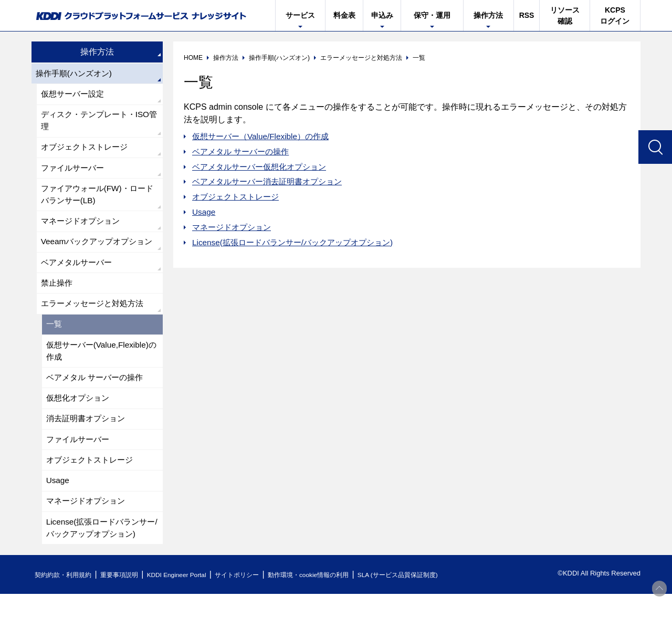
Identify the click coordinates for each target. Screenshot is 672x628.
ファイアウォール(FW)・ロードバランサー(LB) (97, 200)
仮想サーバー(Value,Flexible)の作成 (100, 376)
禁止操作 (58, 305)
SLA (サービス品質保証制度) (436, 609)
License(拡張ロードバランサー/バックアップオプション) (299, 242)
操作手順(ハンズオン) (76, 74)
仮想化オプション (80, 426)
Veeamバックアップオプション (96, 256)
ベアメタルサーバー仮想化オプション (264, 167)
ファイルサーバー (75, 172)
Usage (204, 212)
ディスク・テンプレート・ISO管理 (99, 123)
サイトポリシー (259, 609)
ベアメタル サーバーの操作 (244, 151)
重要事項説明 (128, 609)
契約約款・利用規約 (66, 609)
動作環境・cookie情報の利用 (338, 609)
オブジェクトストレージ (238, 197)
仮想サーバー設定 (75, 95)
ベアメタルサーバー (79, 284)
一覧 (55, 348)
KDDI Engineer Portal (192, 609)
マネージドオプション (234, 227)
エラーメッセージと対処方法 (96, 327)
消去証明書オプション (88, 447)
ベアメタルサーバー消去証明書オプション (272, 181)
